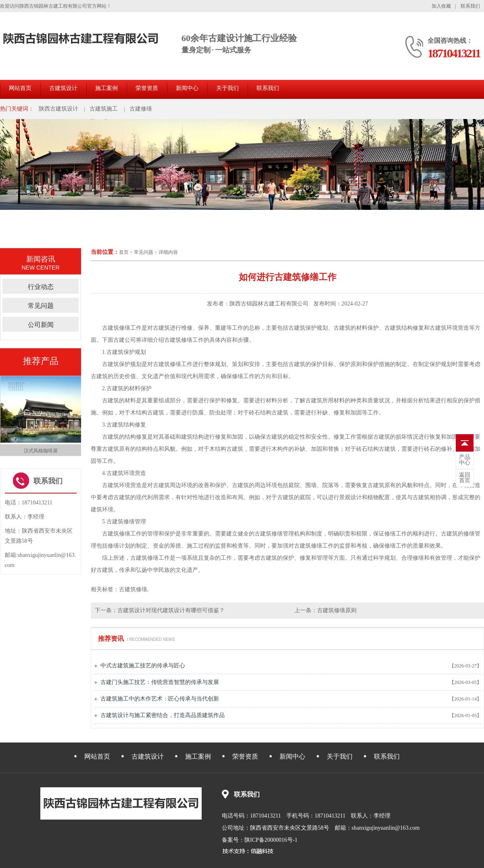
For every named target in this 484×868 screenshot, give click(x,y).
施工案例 (106, 88)
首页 (124, 252)
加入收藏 (441, 6)
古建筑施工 (104, 109)
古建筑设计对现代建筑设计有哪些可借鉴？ (171, 610)
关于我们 (227, 88)
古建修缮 (141, 109)
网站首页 (20, 88)
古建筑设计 (63, 88)
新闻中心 (187, 88)
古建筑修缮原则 (337, 610)
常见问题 (144, 252)
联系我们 (470, 6)
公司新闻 (41, 325)
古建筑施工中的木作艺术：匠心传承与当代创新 (160, 699)
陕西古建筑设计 (58, 109)
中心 (465, 460)
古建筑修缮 (116, 328)
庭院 (294, 485)
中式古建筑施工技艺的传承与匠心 (143, 666)
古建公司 (125, 340)
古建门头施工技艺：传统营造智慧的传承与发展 (160, 682)
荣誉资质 (147, 88)
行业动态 (41, 287)
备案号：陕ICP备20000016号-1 (260, 840)
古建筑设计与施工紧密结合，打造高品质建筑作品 (163, 715)
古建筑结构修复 (126, 425)
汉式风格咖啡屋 (41, 451)
